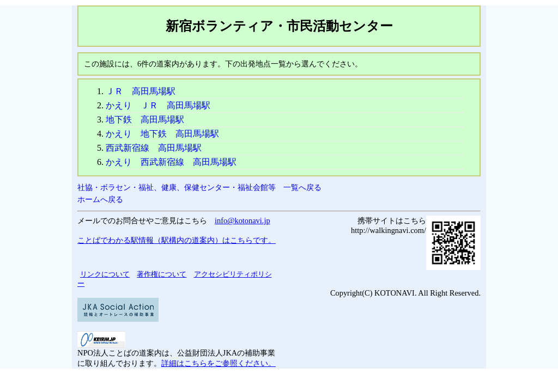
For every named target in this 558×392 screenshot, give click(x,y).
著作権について (162, 274)
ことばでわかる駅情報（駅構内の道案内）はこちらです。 (177, 240)
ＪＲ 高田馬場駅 (141, 91)
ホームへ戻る (100, 199)
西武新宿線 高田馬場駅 (154, 148)
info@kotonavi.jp (242, 220)
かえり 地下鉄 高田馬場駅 (162, 134)
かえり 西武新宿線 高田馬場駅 (171, 162)
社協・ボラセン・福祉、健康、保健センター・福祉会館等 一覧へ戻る (199, 187)
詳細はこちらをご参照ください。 (219, 363)
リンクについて (105, 274)
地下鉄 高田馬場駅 (145, 120)
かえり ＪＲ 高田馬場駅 (158, 105)
